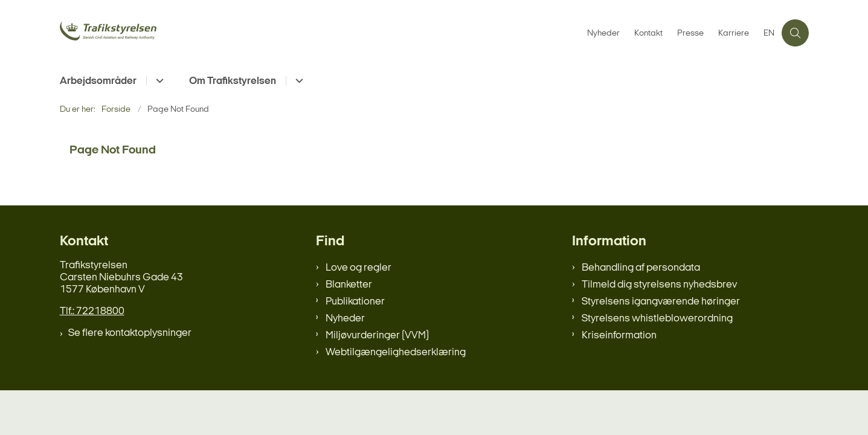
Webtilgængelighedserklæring (396, 353)
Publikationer (355, 302)
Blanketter (349, 285)
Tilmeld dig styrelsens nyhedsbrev (659, 285)
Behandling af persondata (641, 268)
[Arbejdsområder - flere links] (158, 81)
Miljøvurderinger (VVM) (377, 336)
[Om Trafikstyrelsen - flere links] (297, 81)
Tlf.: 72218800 (92, 311)
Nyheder (345, 319)
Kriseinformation (619, 336)
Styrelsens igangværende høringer (661, 302)
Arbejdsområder (98, 81)
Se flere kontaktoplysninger (130, 333)
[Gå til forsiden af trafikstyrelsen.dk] (150, 33)
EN (769, 34)
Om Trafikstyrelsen (233, 81)
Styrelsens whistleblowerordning (657, 319)
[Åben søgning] (795, 33)
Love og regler (358, 268)
